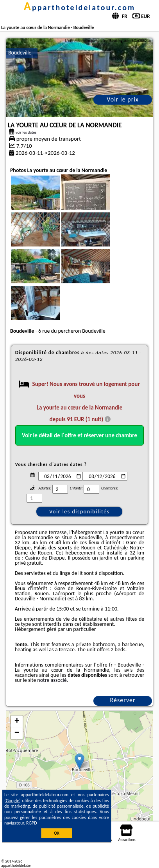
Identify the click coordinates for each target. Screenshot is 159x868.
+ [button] (17, 721)
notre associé (52, 680)
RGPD (32, 823)
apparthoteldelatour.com (79, 7)
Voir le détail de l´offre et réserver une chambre (79, 435)
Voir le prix (123, 99)
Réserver (123, 700)
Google (13, 801)
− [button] (17, 733)
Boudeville (20, 53)
